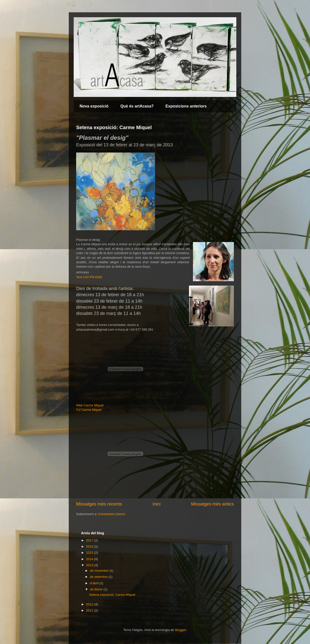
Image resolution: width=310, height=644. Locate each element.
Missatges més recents (99, 504)
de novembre (100, 571)
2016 (90, 546)
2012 (90, 604)
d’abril (95, 583)
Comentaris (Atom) (112, 514)
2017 (90, 540)
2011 (90, 610)
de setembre (99, 577)
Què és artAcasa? (137, 106)
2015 (90, 553)
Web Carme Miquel (90, 405)
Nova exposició (94, 106)
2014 (90, 559)
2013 (90, 565)
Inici (156, 504)
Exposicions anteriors (186, 106)
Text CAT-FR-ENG (89, 277)
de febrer (97, 589)
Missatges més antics (212, 504)
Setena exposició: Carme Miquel (114, 127)
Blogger (180, 630)
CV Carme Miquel (89, 410)
